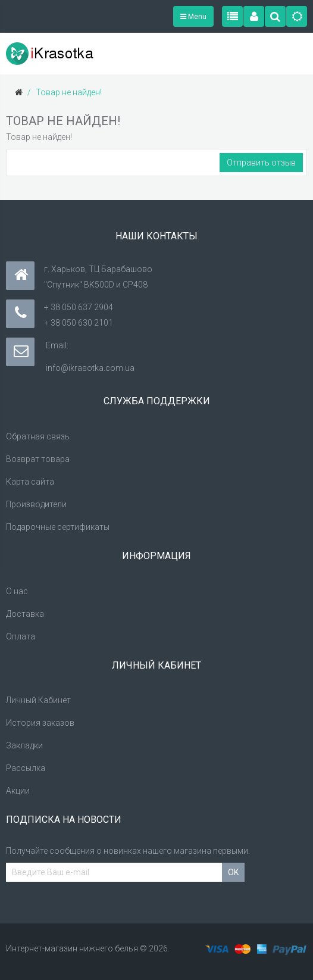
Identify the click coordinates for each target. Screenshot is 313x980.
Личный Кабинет (38, 700)
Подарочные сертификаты (58, 527)
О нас (17, 591)
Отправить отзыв (261, 163)
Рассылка (26, 768)
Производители (36, 504)
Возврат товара (38, 459)
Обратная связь (38, 436)
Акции (18, 791)
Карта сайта (30, 482)
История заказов (40, 723)
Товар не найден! (69, 92)
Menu (193, 17)
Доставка (25, 614)
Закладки (24, 745)
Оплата (21, 636)
